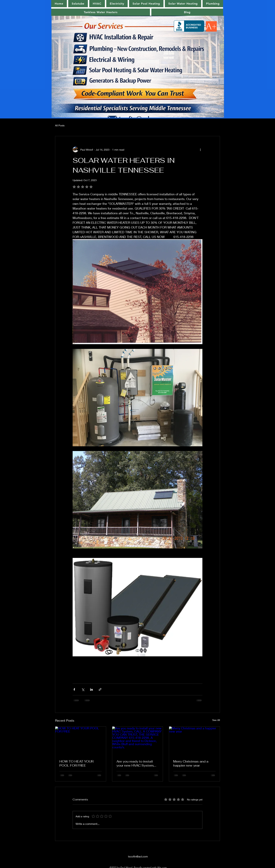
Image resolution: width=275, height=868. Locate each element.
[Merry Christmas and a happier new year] (194, 741)
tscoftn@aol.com (138, 856)
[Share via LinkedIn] (91, 689)
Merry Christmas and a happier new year (191, 763)
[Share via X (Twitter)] (83, 689)
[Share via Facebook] (74, 689)
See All (216, 720)
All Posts (60, 125)
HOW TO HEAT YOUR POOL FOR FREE (76, 763)
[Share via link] (100, 689)
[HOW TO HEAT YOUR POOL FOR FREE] (81, 741)
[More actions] (200, 150)
